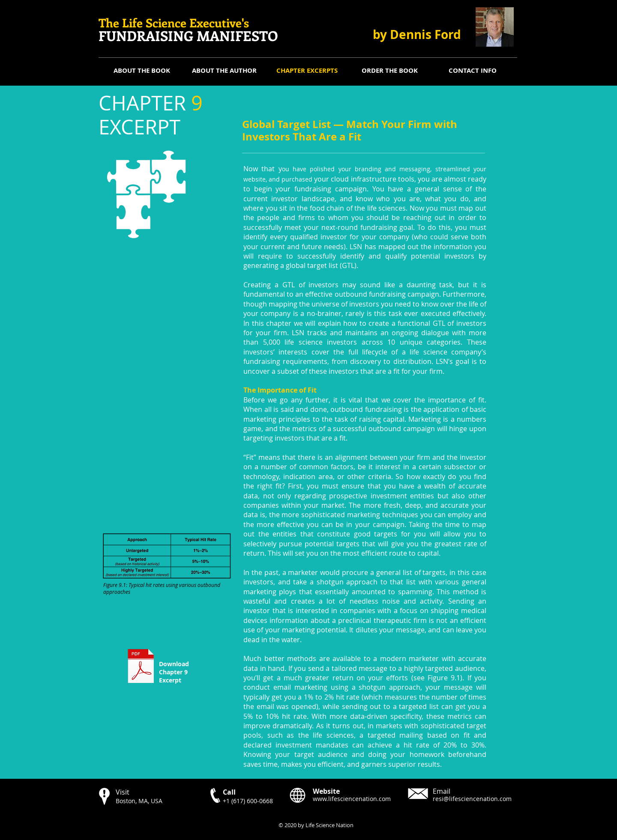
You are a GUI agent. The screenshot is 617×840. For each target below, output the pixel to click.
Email (442, 791)
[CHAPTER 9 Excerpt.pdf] (141, 667)
